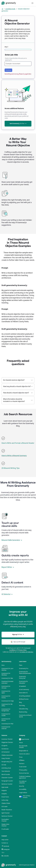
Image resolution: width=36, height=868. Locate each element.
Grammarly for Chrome (6, 687)
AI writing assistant (25, 696)
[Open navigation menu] (33, 3)
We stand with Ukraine (23, 747)
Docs (3, 665)
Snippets (4, 790)
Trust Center (23, 767)
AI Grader (5, 807)
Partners (22, 764)
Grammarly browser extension (8, 682)
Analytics (4, 794)
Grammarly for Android (6, 728)
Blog (20, 702)
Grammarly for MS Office (7, 705)
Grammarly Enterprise (22, 677)
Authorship (5, 800)
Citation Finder (6, 803)
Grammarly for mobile (6, 715)
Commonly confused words (25, 716)
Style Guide (5, 787)
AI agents (4, 746)
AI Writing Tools (6, 768)
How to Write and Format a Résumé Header (18, 443)
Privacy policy (23, 770)
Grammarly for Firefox (6, 697)
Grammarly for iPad (7, 724)
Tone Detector (6, 771)
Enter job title (11, 55)
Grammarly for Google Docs (6, 710)
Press (21, 757)
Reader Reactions (7, 810)
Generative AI (23, 693)
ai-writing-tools (10, 9)
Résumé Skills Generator (12, 540)
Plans (21, 665)
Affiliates (22, 760)
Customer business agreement (25, 777)
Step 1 (6, 47)
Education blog (24, 709)
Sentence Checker (7, 816)
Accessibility (23, 789)
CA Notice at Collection (26, 652)
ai (2, 9)
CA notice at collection (23, 782)
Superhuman (24, 739)
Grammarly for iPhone (6, 720)
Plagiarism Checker (7, 742)
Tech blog (22, 706)
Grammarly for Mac (7, 678)
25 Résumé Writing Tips (11, 468)
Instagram (6, 849)
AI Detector (7, 594)
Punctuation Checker (5, 820)
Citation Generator (7, 755)
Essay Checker (6, 758)
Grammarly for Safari (6, 692)
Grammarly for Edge (8, 701)
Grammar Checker (7, 739)
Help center (5, 840)
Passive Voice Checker (5, 825)
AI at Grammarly (24, 690)
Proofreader (5, 829)
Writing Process (24, 699)
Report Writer (8, 567)
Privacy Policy (22, 650)
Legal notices (23, 793)
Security (22, 786)
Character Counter (7, 778)
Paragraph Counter (7, 781)
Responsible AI (24, 751)
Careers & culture (24, 754)
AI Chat (4, 765)
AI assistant (23, 686)
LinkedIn (5, 856)
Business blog (23, 712)
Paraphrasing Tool (7, 762)
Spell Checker (6, 813)
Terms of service (24, 773)
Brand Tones (5, 797)
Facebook (5, 846)
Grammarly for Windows (6, 674)
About (21, 743)
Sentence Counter (7, 784)
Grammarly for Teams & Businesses (25, 673)
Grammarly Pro (24, 668)
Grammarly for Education (24, 682)
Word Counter (6, 774)
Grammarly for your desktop (7, 669)
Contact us (5, 843)
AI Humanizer (6, 752)
